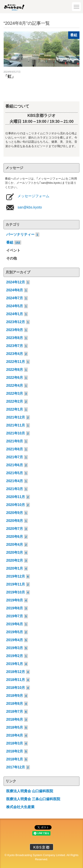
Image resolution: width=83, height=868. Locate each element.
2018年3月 (15, 743)
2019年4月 (15, 640)
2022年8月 (15, 370)
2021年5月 (15, 473)
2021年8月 (15, 449)
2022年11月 (16, 362)
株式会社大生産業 (20, 807)
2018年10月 (16, 688)
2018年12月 (16, 672)
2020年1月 (15, 568)
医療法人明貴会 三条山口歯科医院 (33, 799)
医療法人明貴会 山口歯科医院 (30, 791)
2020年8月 (15, 521)
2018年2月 (15, 751)
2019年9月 (15, 600)
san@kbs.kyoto (29, 207)
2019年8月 (15, 608)
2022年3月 (15, 393)
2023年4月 (15, 354)
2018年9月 (15, 696)
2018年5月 (15, 727)
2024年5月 (15, 306)
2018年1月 (15, 759)
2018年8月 (15, 704)
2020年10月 (16, 505)
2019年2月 (15, 656)
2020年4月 (15, 545)
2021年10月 (16, 433)
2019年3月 (15, 648)
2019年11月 (16, 584)
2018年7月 (15, 712)
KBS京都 (42, 847)
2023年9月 (15, 330)
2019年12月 (16, 576)
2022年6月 (15, 378)
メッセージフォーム (33, 196)
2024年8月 (15, 290)
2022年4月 (15, 386)
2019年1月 (15, 664)
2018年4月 (15, 735)
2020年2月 (15, 560)
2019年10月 (16, 592)
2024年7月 (15, 298)
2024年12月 (16, 282)
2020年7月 (15, 529)
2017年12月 (16, 767)
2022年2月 (15, 401)
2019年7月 (15, 616)
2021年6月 (15, 465)
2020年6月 (15, 537)
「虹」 (10, 76)
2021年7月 (15, 457)
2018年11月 (16, 680)
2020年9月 (15, 513)
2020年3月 (15, 552)
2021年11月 (16, 425)
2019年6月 (15, 624)
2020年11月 (16, 497)
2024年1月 (15, 314)
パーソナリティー (20, 234)
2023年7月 (15, 346)
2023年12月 (16, 322)
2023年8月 (15, 338)
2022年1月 (15, 409)
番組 (74, 35)
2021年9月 (15, 441)
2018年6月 (15, 719)
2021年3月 (15, 489)
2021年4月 (15, 481)
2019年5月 (15, 632)
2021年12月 (16, 417)
